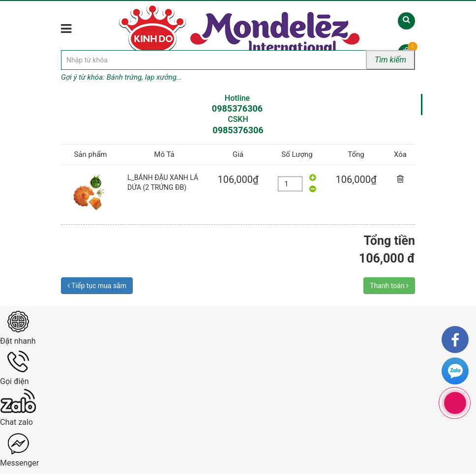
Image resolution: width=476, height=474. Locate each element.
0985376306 (237, 108)
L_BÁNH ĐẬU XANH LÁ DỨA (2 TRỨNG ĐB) (163, 182)
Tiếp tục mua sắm (97, 286)
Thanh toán (389, 286)
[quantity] (290, 184)
